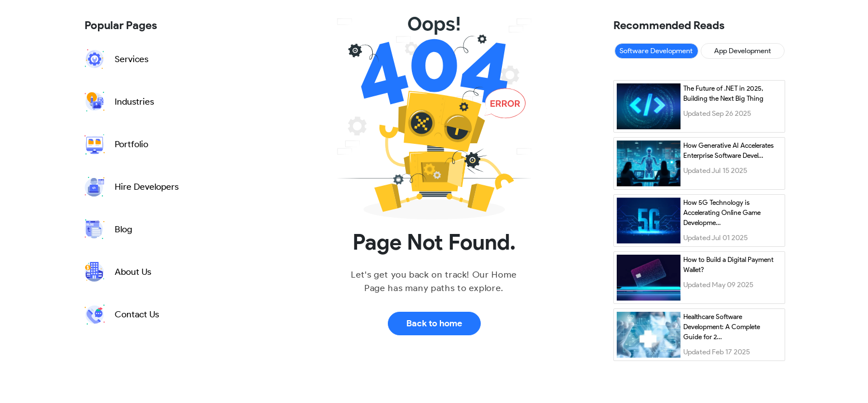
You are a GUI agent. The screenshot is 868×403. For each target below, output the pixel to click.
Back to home (434, 323)
